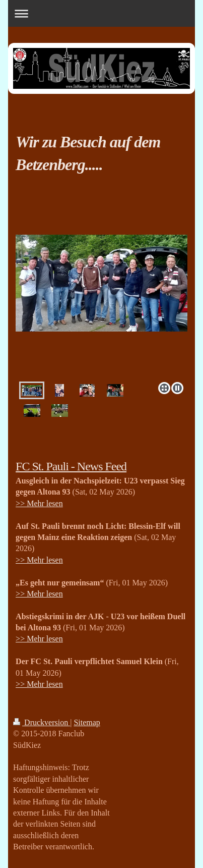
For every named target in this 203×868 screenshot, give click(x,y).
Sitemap (87, 722)
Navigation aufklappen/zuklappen (101, 13)
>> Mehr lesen (39, 503)
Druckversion (42, 722)
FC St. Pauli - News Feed (71, 466)
